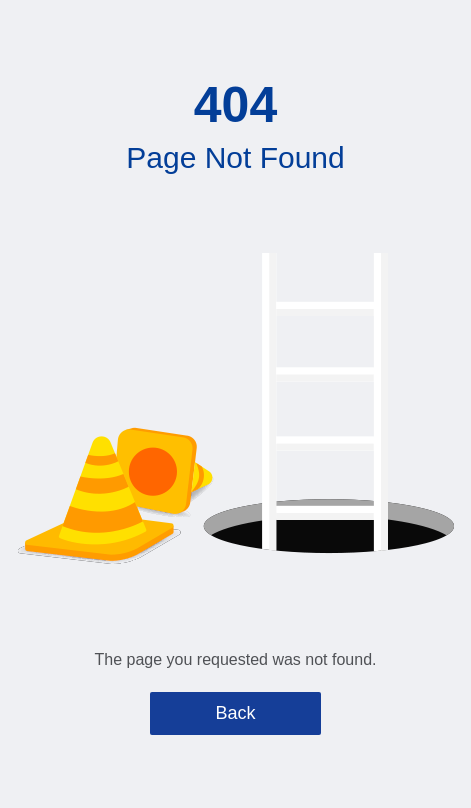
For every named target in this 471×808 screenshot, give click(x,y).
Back (235, 713)
